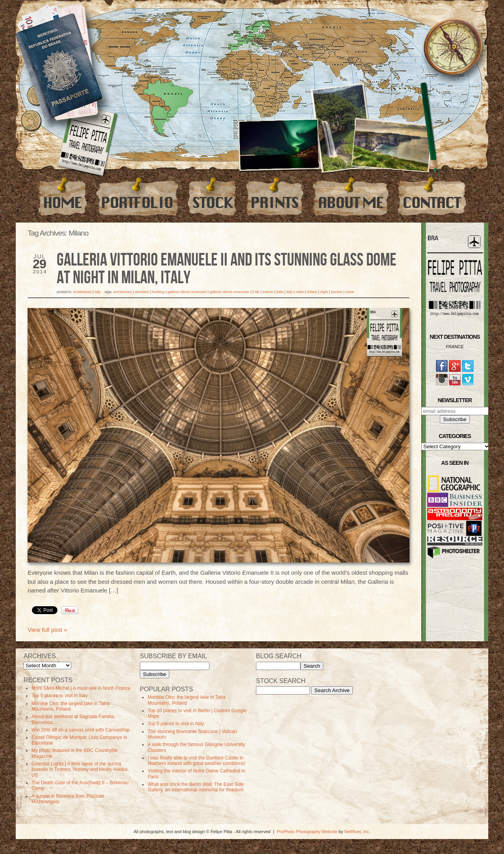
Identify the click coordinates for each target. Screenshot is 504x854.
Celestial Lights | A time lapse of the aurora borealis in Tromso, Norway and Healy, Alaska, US (80, 770)
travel (350, 292)
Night (324, 292)
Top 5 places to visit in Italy (60, 696)
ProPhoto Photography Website (307, 832)
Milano (312, 292)
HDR (257, 292)
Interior (268, 292)
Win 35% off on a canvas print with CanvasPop (81, 730)
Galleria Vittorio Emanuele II (231, 292)
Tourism (337, 292)
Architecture (82, 292)
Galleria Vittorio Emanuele (187, 292)
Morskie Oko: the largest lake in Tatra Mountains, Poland (70, 706)
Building (158, 292)
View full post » (47, 630)
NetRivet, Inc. (358, 832)
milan (300, 292)
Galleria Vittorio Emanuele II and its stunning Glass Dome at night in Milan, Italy (227, 269)
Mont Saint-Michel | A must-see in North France (81, 688)
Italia (280, 292)
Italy (98, 292)
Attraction (142, 292)
